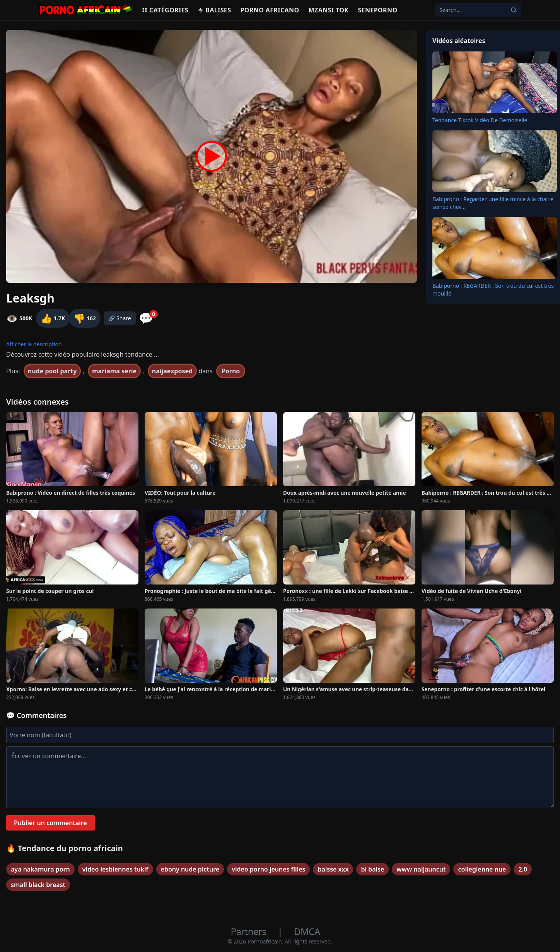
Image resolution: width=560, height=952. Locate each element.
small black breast (38, 885)
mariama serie (114, 371)
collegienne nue (482, 869)
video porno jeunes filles (268, 869)
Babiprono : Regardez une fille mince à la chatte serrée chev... (493, 203)
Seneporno (377, 10)
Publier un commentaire (50, 823)
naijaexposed (172, 371)
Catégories (165, 10)
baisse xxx (333, 869)
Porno (231, 371)
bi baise (372, 869)
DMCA (307, 931)
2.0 (523, 869)
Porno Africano (270, 10)
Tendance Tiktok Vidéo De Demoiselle (480, 120)
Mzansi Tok (329, 10)
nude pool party (52, 371)
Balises (214, 10)
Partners (250, 931)
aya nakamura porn (40, 869)
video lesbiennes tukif (115, 869)
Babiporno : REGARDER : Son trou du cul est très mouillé (493, 290)
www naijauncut (421, 869)
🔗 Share (120, 318)
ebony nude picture (190, 869)
